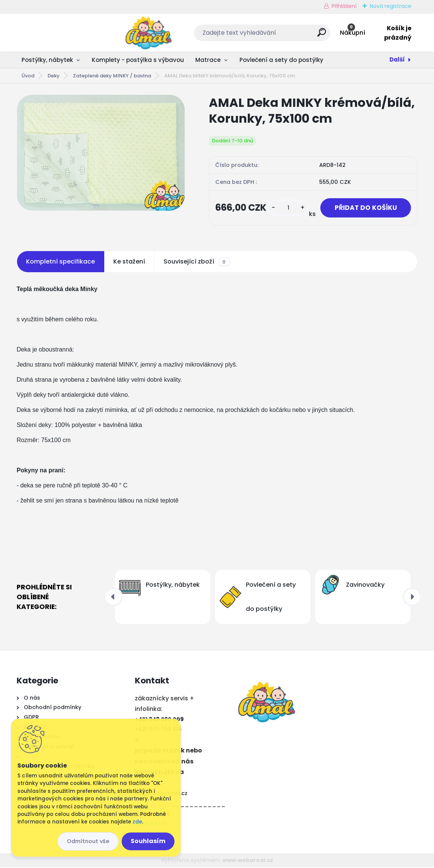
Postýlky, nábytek (47, 60)
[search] (274, 35)
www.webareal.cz (248, 860)
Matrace (208, 60)
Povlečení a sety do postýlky (281, 60)
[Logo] (63, 33)
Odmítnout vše (88, 841)
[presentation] (113, 598)
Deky (54, 76)
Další (397, 59)
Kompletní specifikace (60, 262)
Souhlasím (148, 841)
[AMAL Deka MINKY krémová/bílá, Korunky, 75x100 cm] (101, 153)
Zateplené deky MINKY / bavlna (112, 76)
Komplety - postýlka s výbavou (138, 60)
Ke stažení (129, 262)
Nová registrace (391, 6)
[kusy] (285, 208)
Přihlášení (344, 6)
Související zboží (197, 262)
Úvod (28, 76)
